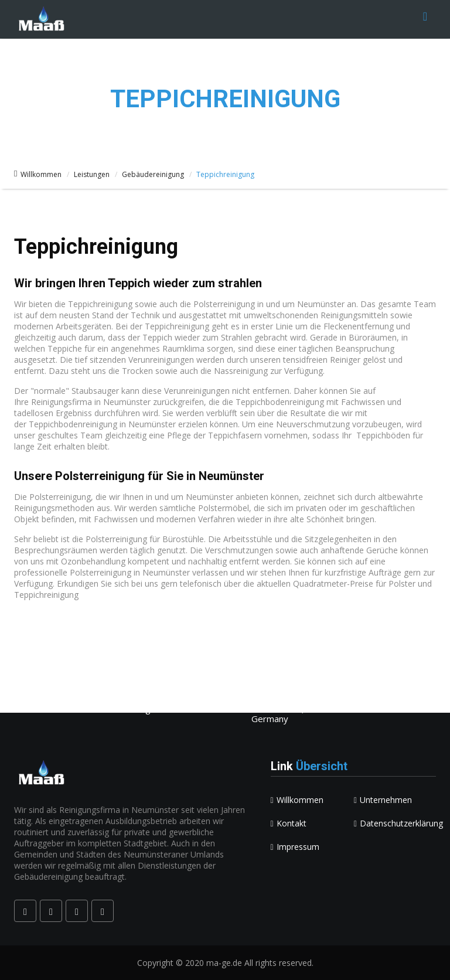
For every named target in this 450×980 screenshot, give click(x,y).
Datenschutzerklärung (398, 823)
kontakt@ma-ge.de (68, 700)
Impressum (295, 847)
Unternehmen (383, 800)
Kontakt (289, 823)
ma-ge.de (224, 963)
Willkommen (38, 174)
